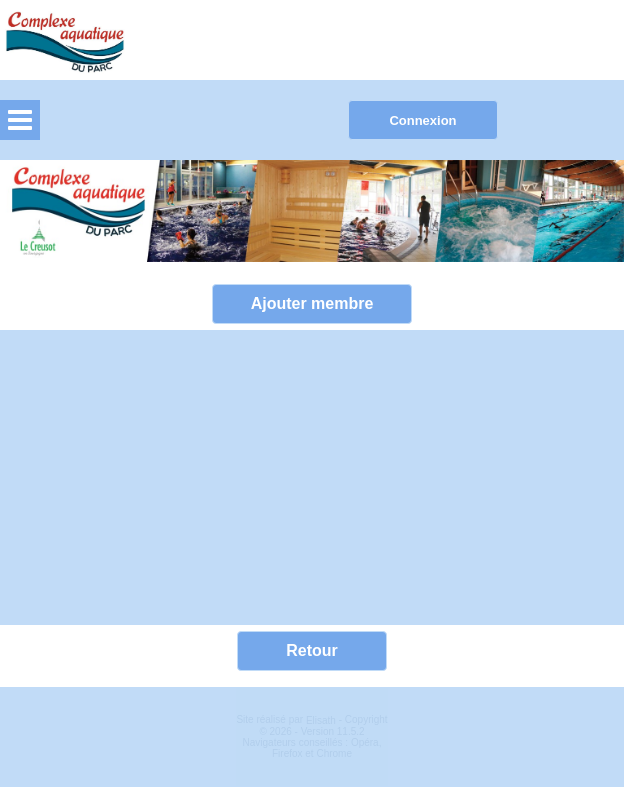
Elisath (322, 720)
